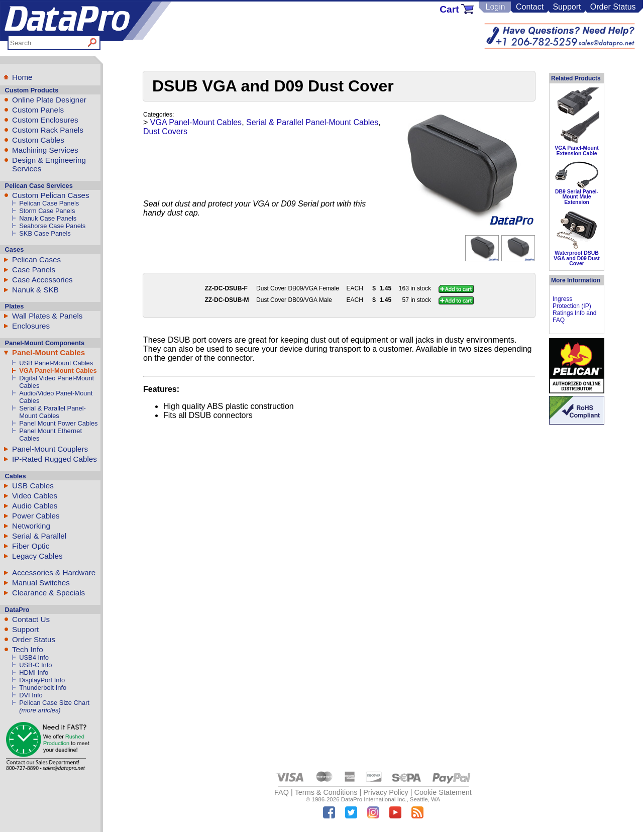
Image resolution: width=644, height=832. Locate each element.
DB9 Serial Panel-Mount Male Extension (577, 197)
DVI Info (31, 695)
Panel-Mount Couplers (50, 449)
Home (22, 77)
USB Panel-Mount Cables (56, 363)
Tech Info (28, 649)
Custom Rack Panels (48, 130)
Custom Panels (38, 110)
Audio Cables (35, 506)
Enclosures (31, 326)
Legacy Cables (37, 556)
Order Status (613, 7)
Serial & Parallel (39, 536)
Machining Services (45, 150)
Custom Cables (38, 140)
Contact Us (31, 619)
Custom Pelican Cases (51, 195)
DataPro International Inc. (374, 799)
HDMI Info (34, 672)
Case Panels (34, 270)
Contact (530, 7)
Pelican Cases (36, 259)
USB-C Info (35, 665)
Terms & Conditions (326, 792)
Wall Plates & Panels (47, 316)
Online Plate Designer (49, 100)
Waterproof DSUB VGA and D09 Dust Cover (576, 258)
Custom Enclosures (45, 120)
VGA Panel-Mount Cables (58, 371)
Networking (31, 526)
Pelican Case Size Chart (54, 703)
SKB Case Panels (45, 233)
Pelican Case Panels (49, 203)
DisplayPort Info (42, 680)
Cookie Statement (443, 792)
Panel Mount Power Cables (58, 423)
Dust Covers (165, 131)
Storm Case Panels (47, 211)
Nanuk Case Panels (48, 218)
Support (567, 7)
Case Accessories (42, 280)
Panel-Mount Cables (48, 352)
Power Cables (36, 516)
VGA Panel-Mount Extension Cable (576, 150)
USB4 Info (34, 657)
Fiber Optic (31, 546)
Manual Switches (41, 583)
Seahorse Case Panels (52, 226)
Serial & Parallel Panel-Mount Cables (52, 412)
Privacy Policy (386, 792)
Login (495, 7)
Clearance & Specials (48, 593)
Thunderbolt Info (43, 688)
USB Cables (33, 486)
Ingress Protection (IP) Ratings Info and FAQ (574, 309)
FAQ (282, 792)
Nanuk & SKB (35, 290)
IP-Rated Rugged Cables (55, 459)
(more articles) (40, 710)
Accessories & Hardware (54, 573)
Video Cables (35, 496)
